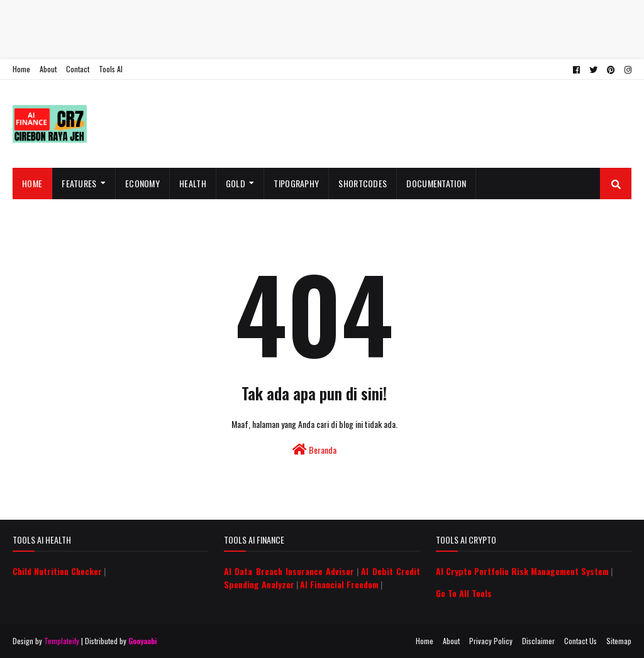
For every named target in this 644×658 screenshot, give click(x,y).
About (48, 69)
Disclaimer (538, 641)
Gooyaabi (142, 641)
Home (21, 69)
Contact (78, 69)
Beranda (314, 450)
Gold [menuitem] (236, 183)
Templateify (62, 641)
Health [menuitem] (193, 183)
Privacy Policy (491, 641)
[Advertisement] (322, 28)
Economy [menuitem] (142, 183)
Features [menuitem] (79, 183)
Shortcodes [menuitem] (363, 183)
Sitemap (619, 641)
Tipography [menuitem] (296, 183)
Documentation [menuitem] (436, 183)
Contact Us (580, 641)
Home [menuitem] (32, 183)
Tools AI (111, 69)
